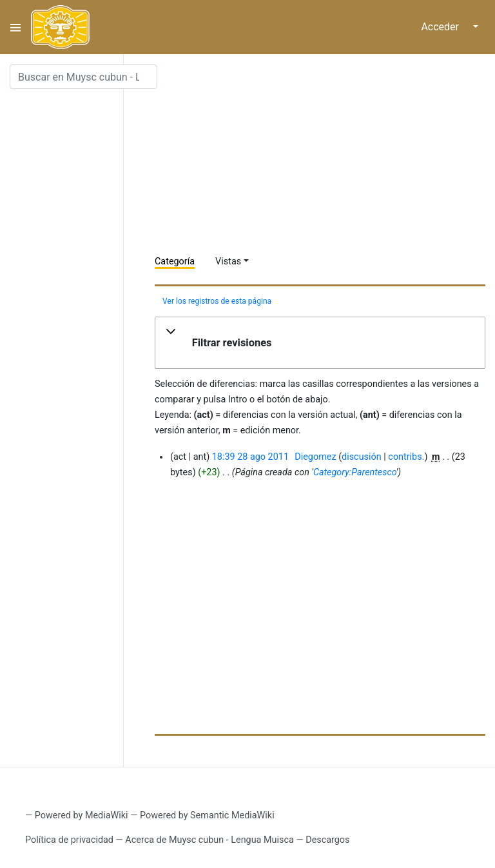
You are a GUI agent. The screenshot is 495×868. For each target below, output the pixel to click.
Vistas (228, 261)
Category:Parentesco (355, 472)
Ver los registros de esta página (217, 301)
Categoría (175, 261)
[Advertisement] (325, 155)
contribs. (406, 457)
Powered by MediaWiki (82, 815)
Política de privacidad (69, 840)
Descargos (327, 840)
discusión (362, 457)
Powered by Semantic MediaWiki (207, 815)
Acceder (440, 27)
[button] (320, 343)
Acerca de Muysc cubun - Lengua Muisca (209, 840)
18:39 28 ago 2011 (250, 457)
